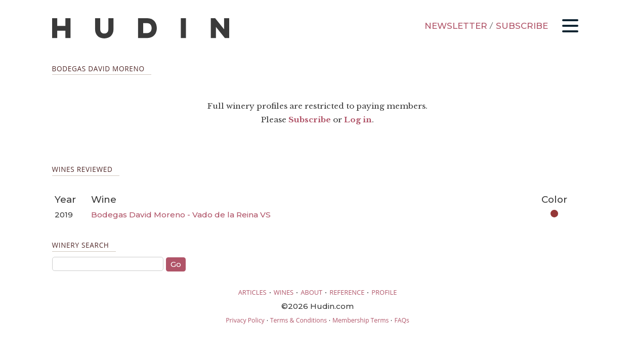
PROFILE (384, 292)
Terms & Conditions (299, 320)
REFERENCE (347, 292)
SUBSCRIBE (522, 26)
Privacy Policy (245, 320)
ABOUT (311, 292)
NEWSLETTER (456, 26)
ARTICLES (252, 292)
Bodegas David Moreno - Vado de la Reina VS (181, 215)
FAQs (401, 320)
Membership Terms (361, 320)
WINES (284, 292)
